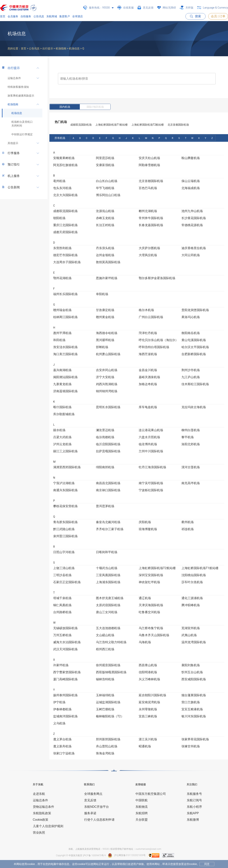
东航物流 (142, 807)
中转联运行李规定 (22, 134)
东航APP (193, 813)
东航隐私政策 (42, 813)
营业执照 (39, 833)
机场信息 (17, 113)
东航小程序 (194, 807)
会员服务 (13, 16)
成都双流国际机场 (81, 125)
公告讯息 (39, 16)
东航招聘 (142, 813)
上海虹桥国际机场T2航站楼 (148, 125)
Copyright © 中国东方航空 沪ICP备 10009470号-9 (81, 855)
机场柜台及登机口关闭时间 (22, 124)
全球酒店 (78, 16)
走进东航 (39, 794)
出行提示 (14, 68)
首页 (3, 16)
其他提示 (13, 143)
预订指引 (14, 164)
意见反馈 (90, 800)
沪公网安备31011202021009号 (127, 855)
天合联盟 (142, 820)
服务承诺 (90, 813)
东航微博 (193, 820)
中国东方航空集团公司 (151, 794)
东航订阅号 (194, 800)
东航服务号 (194, 794)
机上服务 (14, 176)
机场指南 (13, 104)
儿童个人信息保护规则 (48, 826)
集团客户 (65, 16)
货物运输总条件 (44, 807)
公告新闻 (14, 187)
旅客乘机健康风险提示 (21, 96)
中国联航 (142, 800)
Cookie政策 (41, 820)
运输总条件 (14, 78)
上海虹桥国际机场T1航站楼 (112, 125)
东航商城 (52, 16)
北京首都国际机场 (178, 125)
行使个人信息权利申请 (99, 820)
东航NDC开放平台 (97, 807)
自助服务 (26, 16)
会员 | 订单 (218, 16)
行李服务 (14, 153)
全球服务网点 (93, 794)
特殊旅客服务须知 (18, 87)
